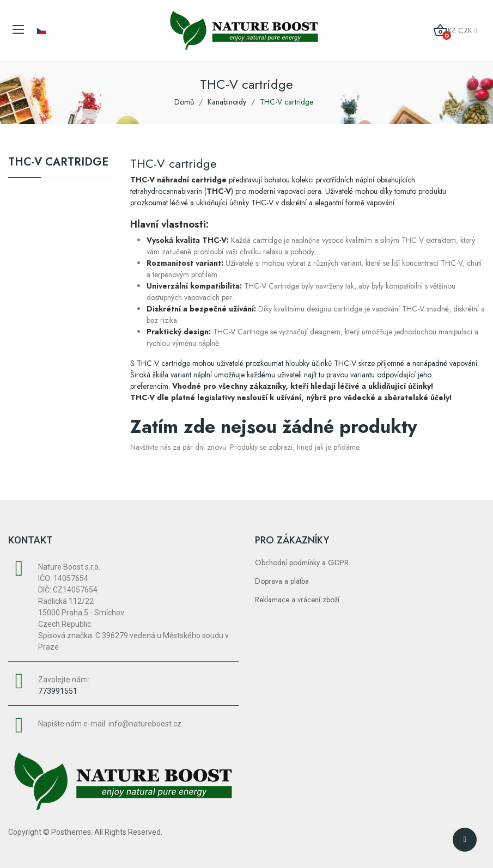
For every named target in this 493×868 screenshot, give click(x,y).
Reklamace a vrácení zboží (297, 600)
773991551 (58, 691)
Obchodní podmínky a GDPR (302, 563)
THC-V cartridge (58, 163)
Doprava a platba (282, 581)
